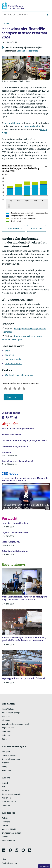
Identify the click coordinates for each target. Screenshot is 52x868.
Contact (5, 784)
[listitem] (3, 418)
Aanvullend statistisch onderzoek (15, 725)
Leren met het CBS (9, 803)
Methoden (6, 736)
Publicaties (6, 733)
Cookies (5, 827)
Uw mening (44, 866)
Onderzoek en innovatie (12, 795)
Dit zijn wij (6, 791)
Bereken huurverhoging (12, 714)
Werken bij (6, 799)
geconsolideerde (13, 123)
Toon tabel (37, 229)
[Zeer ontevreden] (6, 388)
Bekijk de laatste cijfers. (28, 51)
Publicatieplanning (9, 864)
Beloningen (6, 771)
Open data (6, 717)
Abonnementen (8, 841)
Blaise (4, 740)
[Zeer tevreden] (29, 388)
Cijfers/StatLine (8, 710)
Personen (6, 764)
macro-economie (13, 360)
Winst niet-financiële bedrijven (19, 375)
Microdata (6, 721)
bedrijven (9, 355)
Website (5, 819)
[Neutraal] (17, 388)
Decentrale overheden (11, 760)
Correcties (6, 806)
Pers (3, 788)
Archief (5, 838)
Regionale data (8, 729)
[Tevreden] (23, 388)
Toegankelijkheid (9, 830)
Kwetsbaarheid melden (11, 834)
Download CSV (13, 229)
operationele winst (32, 127)
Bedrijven (6, 753)
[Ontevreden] (12, 388)
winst (7, 351)
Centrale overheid (9, 756)
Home (6, 24)
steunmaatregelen (14, 364)
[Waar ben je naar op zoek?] (26, 15)
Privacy (5, 768)
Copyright (6, 823)
